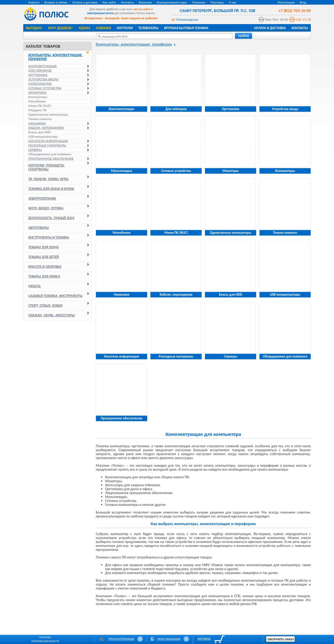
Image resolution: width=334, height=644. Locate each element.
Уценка (84, 28)
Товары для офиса (44, 276)
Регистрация (286, 2)
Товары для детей (43, 257)
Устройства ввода (43, 79)
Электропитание (42, 199)
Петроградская (187, 19)
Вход (303, 2)
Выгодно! (34, 28)
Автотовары (39, 228)
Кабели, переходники (46, 128)
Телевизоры (149, 28)
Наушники (37, 123)
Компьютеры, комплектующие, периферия (56, 57)
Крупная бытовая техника (186, 28)
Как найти (109, 2)
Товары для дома (44, 247)
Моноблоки (37, 101)
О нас (233, 2)
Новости (34, 2)
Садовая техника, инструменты (55, 296)
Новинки (104, 28)
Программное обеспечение (51, 159)
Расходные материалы (47, 145)
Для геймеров (40, 70)
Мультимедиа (40, 84)
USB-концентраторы (43, 136)
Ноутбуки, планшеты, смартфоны (47, 167)
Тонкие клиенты (40, 119)
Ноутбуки (125, 28)
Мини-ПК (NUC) (40, 106)
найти (244, 36)
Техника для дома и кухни (51, 189)
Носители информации (48, 141)
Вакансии (145, 2)
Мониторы (37, 92)
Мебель (35, 286)
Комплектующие (43, 66)
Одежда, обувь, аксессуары (52, 315)
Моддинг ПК (38, 110)
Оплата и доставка (85, 2)
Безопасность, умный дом (51, 218)
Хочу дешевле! (60, 28)
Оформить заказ (280, 639)
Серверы (35, 150)
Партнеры (217, 2)
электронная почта (100, 13)
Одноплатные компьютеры (48, 114)
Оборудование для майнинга (50, 154)
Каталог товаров (43, 46)
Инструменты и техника (49, 238)
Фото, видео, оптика (46, 208)
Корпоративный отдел (172, 2)
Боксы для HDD (40, 132)
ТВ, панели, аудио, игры (48, 179)
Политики (199, 2)
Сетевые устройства (45, 88)
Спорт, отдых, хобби (45, 306)
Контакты (128, 2)
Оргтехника (38, 75)
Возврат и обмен (56, 2)
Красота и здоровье (45, 267)
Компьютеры (38, 97)
